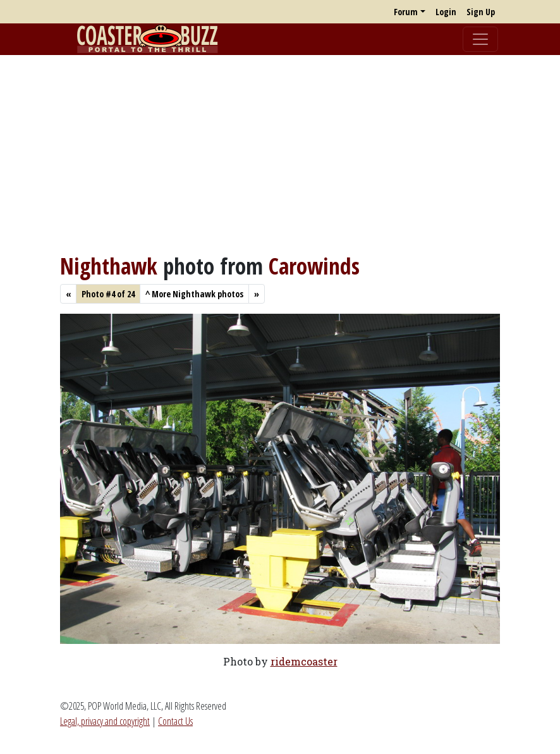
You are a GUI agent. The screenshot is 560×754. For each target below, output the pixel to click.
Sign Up (481, 12)
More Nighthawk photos (194, 294)
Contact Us (175, 721)
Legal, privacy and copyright (105, 721)
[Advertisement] (280, 154)
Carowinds (314, 266)
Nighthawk (109, 266)
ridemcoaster (304, 661)
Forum (406, 12)
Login (446, 12)
